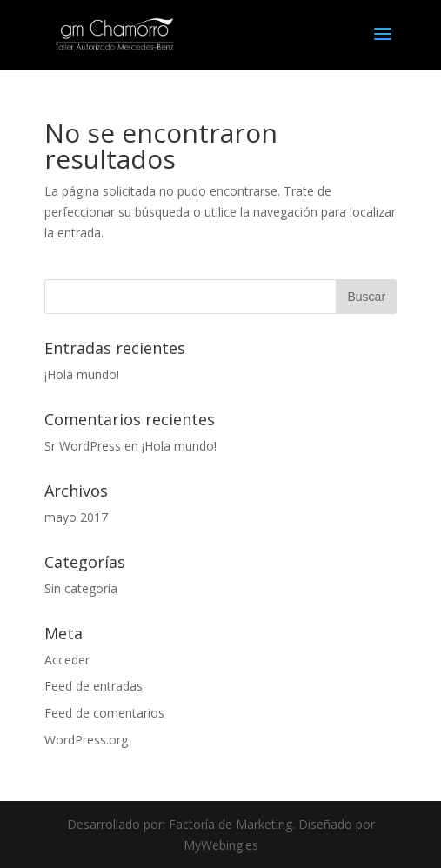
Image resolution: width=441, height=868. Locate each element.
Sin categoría (81, 588)
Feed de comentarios (104, 713)
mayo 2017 (76, 517)
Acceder (67, 660)
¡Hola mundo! (82, 374)
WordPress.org (86, 740)
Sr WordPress (83, 446)
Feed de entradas (94, 686)
